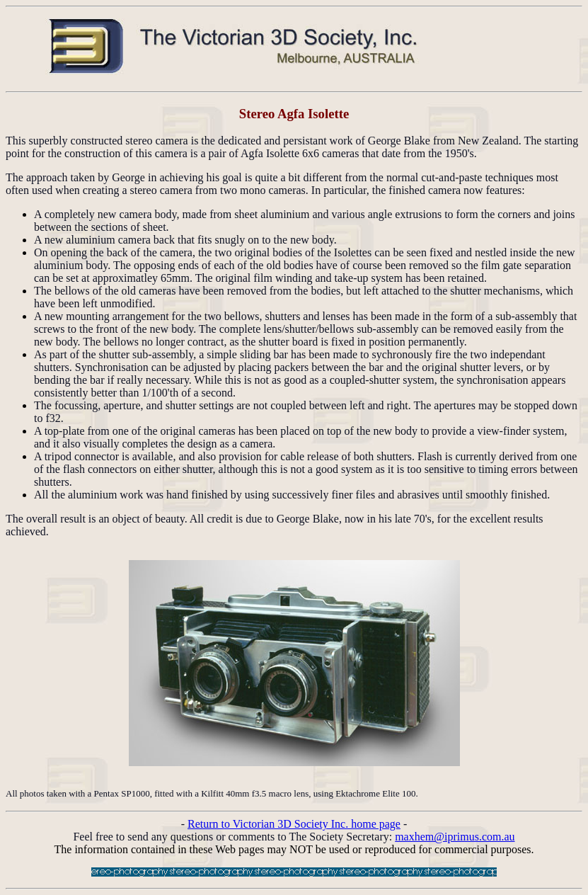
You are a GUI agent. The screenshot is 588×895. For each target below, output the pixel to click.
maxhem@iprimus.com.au (455, 837)
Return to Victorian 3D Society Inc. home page (294, 824)
